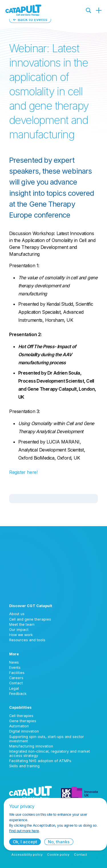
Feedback (18, 694)
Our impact (19, 630)
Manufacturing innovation (31, 746)
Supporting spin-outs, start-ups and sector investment (47, 739)
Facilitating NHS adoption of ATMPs (40, 761)
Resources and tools (27, 640)
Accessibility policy (27, 855)
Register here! (23, 472)
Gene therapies (23, 721)
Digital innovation (24, 731)
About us (17, 614)
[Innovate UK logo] (79, 793)
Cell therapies (21, 716)
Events (15, 668)
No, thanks (59, 842)
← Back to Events (30, 19)
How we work (21, 635)
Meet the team (22, 624)
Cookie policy (58, 855)
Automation (19, 726)
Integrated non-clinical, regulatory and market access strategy (50, 753)
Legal (14, 688)
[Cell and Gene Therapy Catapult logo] (23, 10)
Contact (16, 683)
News (14, 662)
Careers (16, 678)
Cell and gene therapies (30, 619)
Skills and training (24, 766)
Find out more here (24, 831)
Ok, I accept (25, 842)
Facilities (17, 673)
